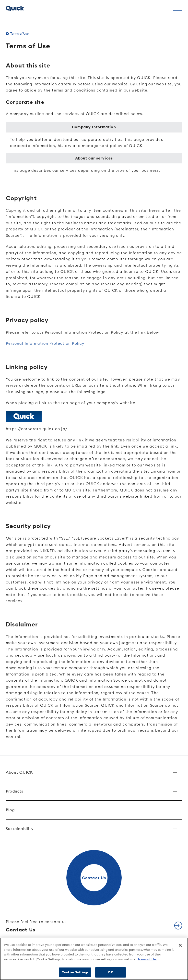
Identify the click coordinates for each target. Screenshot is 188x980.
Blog (10, 810)
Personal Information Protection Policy (45, 343)
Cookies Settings (75, 972)
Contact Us (37, 926)
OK (110, 972)
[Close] (180, 945)
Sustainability (20, 829)
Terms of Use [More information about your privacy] (147, 959)
